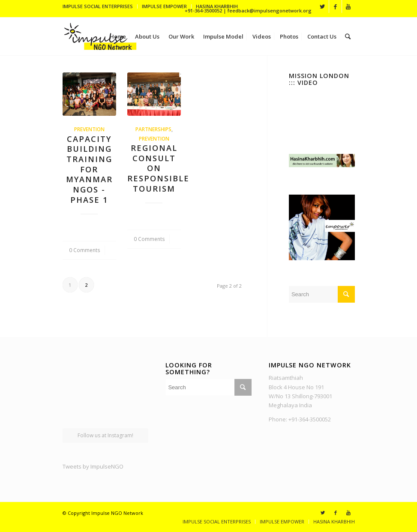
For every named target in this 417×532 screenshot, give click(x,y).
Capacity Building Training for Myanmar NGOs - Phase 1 (89, 169)
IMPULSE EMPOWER (164, 6)
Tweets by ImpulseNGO (93, 466)
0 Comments (85, 250)
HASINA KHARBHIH (217, 6)
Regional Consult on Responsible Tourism (158, 168)
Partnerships (153, 129)
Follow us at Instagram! (105, 435)
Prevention (89, 129)
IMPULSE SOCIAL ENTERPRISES (98, 6)
